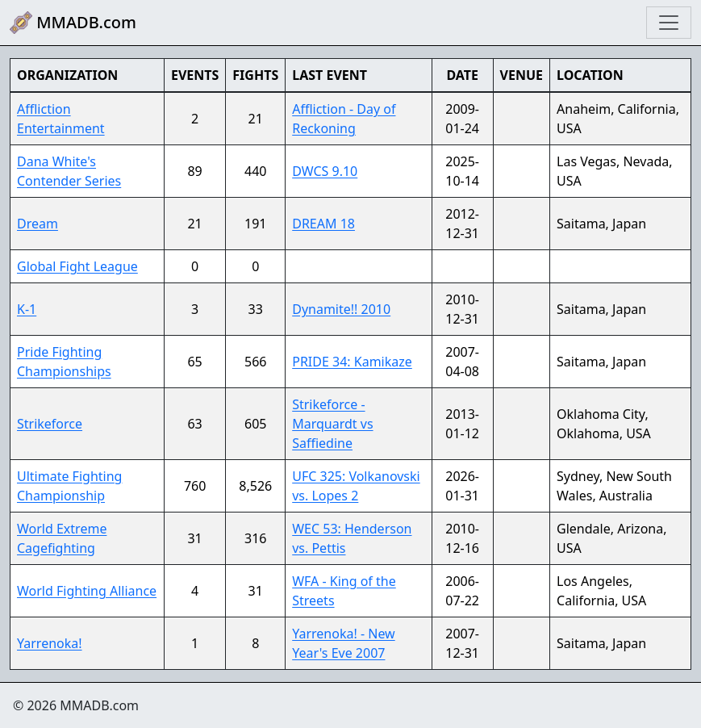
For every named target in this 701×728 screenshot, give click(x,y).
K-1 (27, 309)
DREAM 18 (323, 224)
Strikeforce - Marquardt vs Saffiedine (332, 424)
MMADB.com (73, 23)
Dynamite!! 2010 (341, 309)
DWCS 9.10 (325, 171)
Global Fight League (77, 266)
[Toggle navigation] (669, 23)
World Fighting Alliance (87, 591)
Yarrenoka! (50, 643)
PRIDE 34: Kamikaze (352, 362)
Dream (38, 224)
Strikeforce (50, 424)
